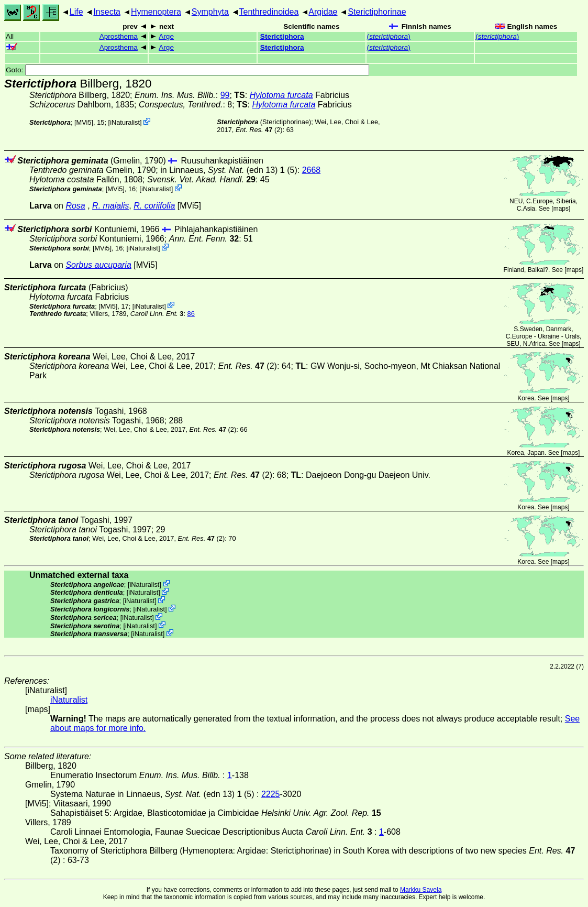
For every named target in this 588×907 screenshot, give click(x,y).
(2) (259, 130)
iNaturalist (125, 122)
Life (76, 12)
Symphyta (210, 12)
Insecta (107, 12)
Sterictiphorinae (377, 12)
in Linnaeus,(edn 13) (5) (229, 170)
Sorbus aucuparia (98, 265)
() (389, 36)
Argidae (323, 12)
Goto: (187, 70)
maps (561, 209)
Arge (166, 36)
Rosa (75, 206)
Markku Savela (421, 890)
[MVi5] (84, 122)
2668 (312, 170)
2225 (271, 794)
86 (191, 314)
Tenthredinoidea (269, 12)
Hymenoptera (156, 12)
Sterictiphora (282, 36)
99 (225, 95)
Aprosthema (119, 36)
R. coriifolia (154, 206)
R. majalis (110, 206)
